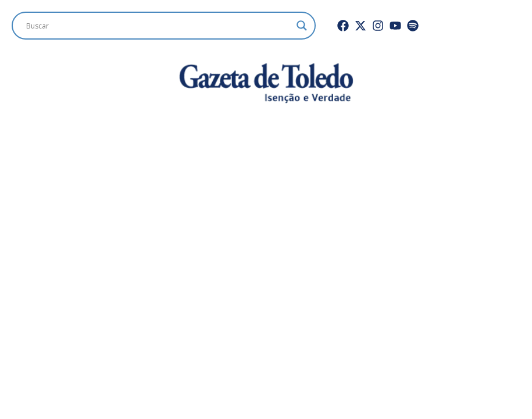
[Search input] (158, 26)
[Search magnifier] (302, 26)
